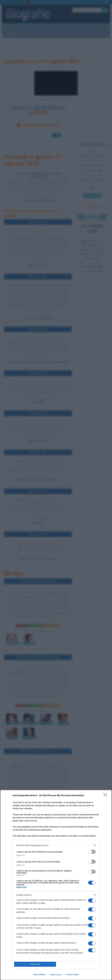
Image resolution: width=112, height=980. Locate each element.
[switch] (92, 852)
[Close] (106, 796)
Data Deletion (40, 975)
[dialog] (56, 885)
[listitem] (56, 845)
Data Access (56, 975)
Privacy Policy (72, 975)
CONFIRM (35, 964)
